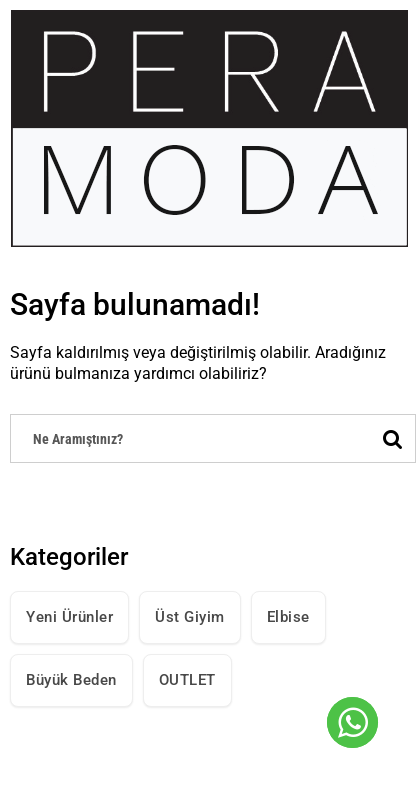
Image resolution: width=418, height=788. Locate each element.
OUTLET (187, 680)
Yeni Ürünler (69, 617)
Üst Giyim (190, 617)
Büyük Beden (71, 680)
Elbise (288, 617)
